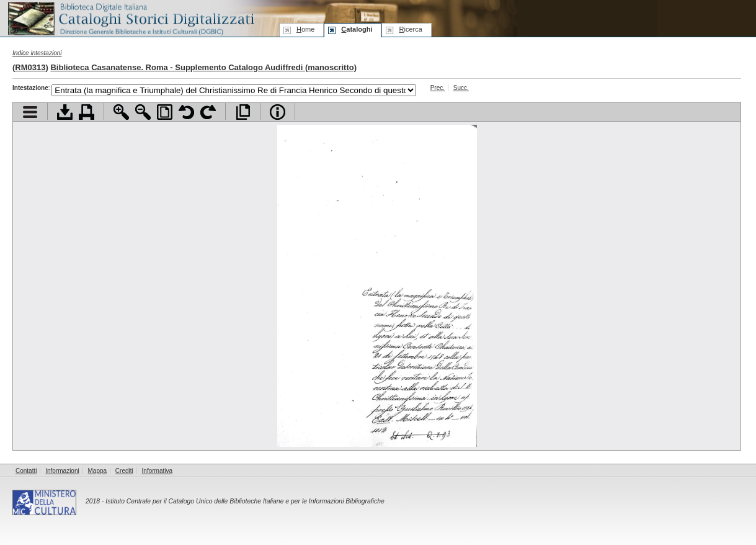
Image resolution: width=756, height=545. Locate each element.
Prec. (438, 88)
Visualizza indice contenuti (30, 112)
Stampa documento (87, 112)
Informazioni (62, 471)
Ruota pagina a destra (208, 112)
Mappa (98, 471)
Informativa (157, 471)
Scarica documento (65, 112)
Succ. (461, 88)
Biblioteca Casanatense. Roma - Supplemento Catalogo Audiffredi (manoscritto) (203, 67)
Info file (278, 112)
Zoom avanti (121, 112)
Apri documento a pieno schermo (243, 112)
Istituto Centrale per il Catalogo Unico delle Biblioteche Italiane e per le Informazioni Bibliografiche (245, 501)
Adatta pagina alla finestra (165, 112)
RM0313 (30, 67)
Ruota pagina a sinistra (186, 112)
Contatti (26, 471)
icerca (410, 29)
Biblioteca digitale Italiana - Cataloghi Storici (130, 18)
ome (305, 29)
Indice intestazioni (37, 53)
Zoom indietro (143, 112)
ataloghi (357, 29)
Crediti (124, 471)
